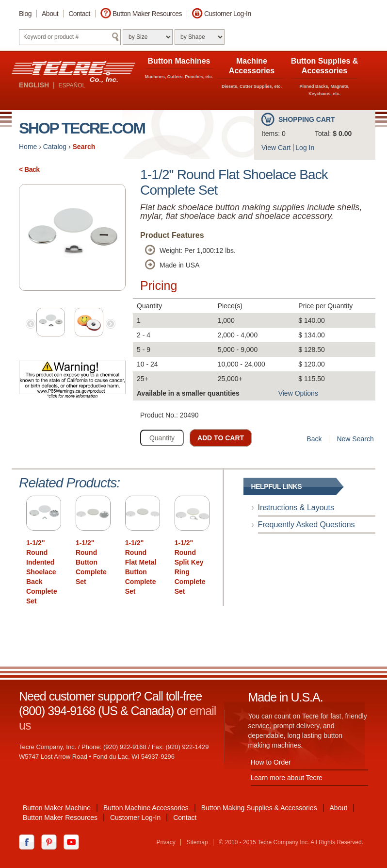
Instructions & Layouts (296, 508)
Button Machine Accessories (146, 808)
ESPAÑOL (72, 85)
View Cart (276, 148)
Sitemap (197, 842)
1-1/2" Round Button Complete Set (91, 562)
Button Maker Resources (147, 14)
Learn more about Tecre (287, 778)
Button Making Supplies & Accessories (259, 808)
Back (314, 439)
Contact (79, 14)
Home (28, 147)
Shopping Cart (307, 119)
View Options (298, 393)
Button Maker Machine (57, 808)
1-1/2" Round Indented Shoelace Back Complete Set (42, 572)
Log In (305, 148)
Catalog (55, 147)
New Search (355, 439)
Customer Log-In (228, 14)
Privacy (166, 842)
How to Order (271, 762)
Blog (25, 14)
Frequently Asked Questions (306, 525)
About (50, 14)
